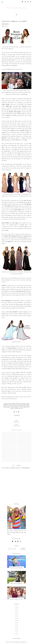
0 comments (16, 415)
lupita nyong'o (15, 407)
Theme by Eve (23, 642)
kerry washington (25, 406)
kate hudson (16, 406)
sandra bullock (19, 408)
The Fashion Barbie (14, 642)
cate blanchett (13, 405)
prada (25, 407)
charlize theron (22, 405)
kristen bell (7, 407)
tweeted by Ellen (24, 94)
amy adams (23, 404)
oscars (21, 407)
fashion (10, 406)
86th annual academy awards (12, 404)
